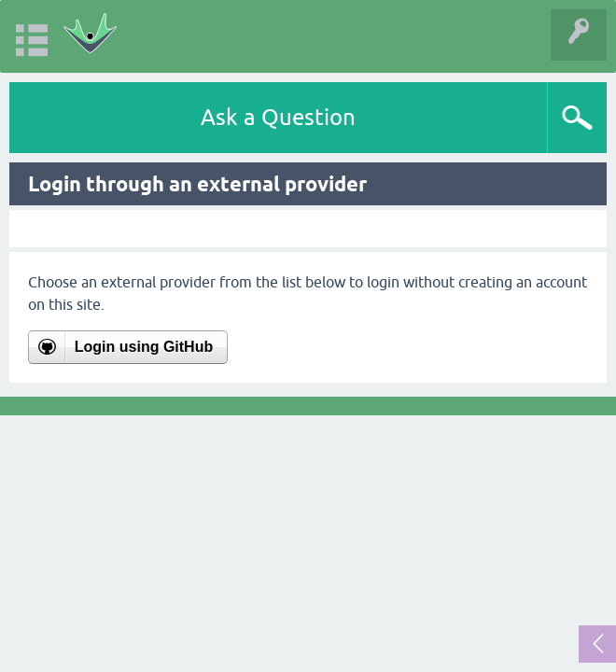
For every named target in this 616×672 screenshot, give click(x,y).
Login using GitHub (144, 347)
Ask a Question (278, 117)
